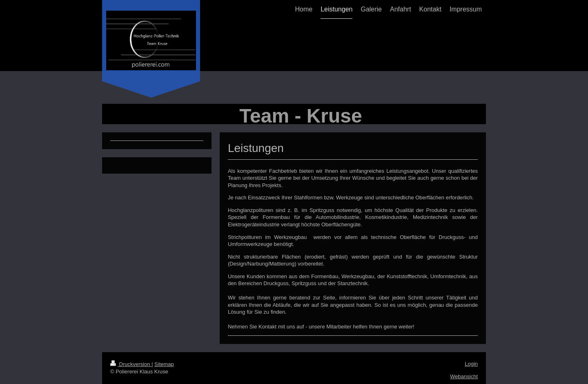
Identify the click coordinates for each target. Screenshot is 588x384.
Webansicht (464, 376)
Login (471, 364)
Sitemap (164, 364)
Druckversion (131, 364)
